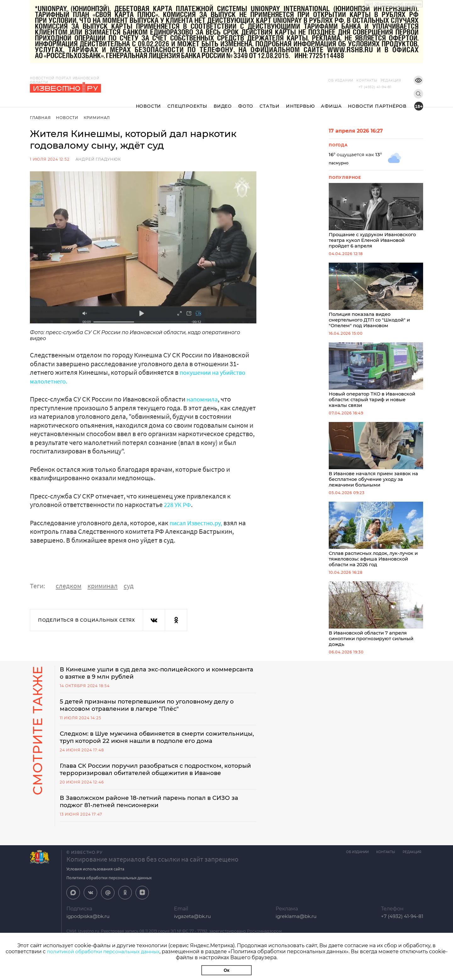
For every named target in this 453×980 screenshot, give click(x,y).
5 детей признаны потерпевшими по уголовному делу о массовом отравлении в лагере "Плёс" (154, 712)
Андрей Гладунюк (98, 159)
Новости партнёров (377, 101)
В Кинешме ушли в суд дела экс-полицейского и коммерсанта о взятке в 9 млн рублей (141, 679)
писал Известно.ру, (199, 523)
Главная (40, 118)
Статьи (270, 101)
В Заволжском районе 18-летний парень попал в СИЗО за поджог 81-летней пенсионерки (156, 825)
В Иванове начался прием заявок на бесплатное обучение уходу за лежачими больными (376, 458)
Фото (246, 101)
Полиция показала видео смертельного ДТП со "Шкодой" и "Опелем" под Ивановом (376, 297)
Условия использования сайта (95, 893)
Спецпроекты (187, 101)
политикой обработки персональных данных (113, 952)
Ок (226, 970)
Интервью (300, 101)
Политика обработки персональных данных (109, 902)
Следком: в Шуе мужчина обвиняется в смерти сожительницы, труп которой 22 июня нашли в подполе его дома (154, 748)
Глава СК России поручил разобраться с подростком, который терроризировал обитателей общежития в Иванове (148, 789)
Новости (149, 101)
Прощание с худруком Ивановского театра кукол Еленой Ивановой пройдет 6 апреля (376, 216)
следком (69, 586)
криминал (103, 586)
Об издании (331, 80)
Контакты (357, 80)
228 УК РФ (178, 504)
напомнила (204, 399)
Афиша (331, 101)
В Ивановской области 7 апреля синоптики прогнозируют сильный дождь (376, 619)
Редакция (381, 80)
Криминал (98, 118)
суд (129, 586)
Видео (223, 101)
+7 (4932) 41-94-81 (375, 87)
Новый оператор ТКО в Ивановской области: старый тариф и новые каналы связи (376, 378)
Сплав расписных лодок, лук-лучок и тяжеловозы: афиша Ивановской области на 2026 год (376, 539)
